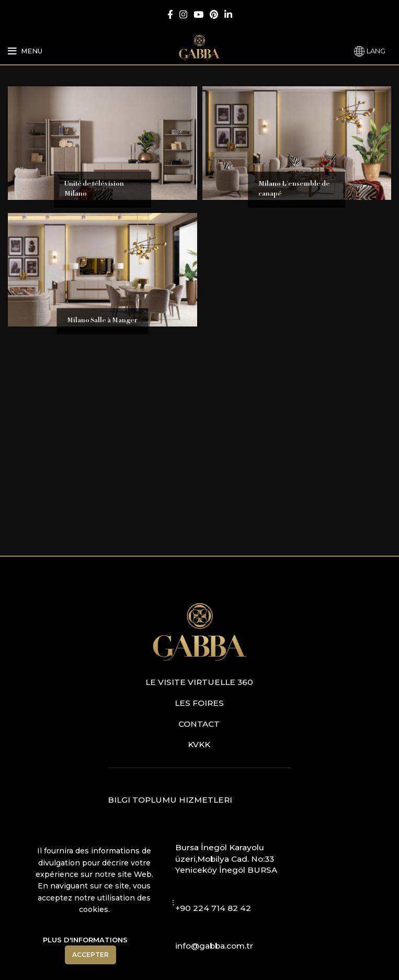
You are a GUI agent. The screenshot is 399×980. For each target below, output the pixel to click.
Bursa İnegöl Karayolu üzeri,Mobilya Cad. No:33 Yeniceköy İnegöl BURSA (226, 859)
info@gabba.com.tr (214, 946)
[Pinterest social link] (214, 14)
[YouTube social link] (198, 14)
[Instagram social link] (183, 14)
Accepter (90, 955)
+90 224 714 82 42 (213, 908)
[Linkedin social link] (228, 14)
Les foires (199, 703)
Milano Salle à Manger (102, 321)
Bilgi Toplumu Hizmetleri (170, 800)
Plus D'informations (85, 940)
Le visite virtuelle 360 (199, 682)
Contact (199, 724)
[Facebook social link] (170, 14)
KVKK (199, 744)
